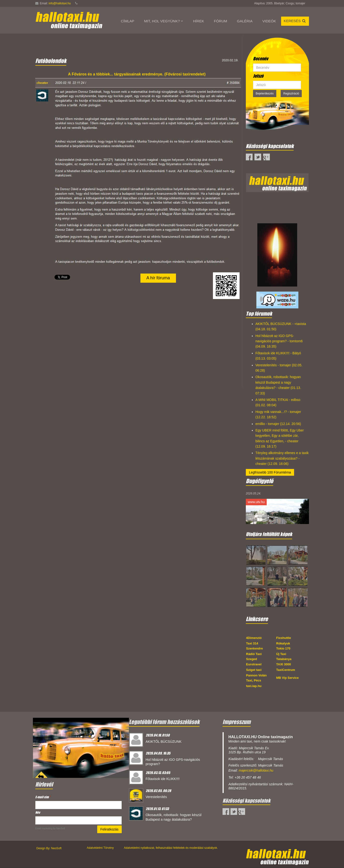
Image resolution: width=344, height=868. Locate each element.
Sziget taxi (254, 670)
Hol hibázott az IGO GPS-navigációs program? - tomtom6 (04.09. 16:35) (279, 341)
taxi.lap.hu (254, 686)
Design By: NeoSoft (49, 848)
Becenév (261, 59)
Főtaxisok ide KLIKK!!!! (163, 779)
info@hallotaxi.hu (60, 3)
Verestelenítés (156, 797)
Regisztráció (291, 94)
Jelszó (258, 76)
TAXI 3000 (284, 664)
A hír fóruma (158, 278)
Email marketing (44, 828)
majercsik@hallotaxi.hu (256, 770)
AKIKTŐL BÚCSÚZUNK (164, 742)
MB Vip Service (288, 678)
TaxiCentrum (286, 670)
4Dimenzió (254, 638)
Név (38, 812)
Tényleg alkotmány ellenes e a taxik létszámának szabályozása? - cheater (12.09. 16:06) (282, 458)
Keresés (295, 21)
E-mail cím (43, 797)
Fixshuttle (284, 638)
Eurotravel (254, 664)
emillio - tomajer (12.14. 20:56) (278, 424)
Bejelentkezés (265, 94)
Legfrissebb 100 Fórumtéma (270, 472)
